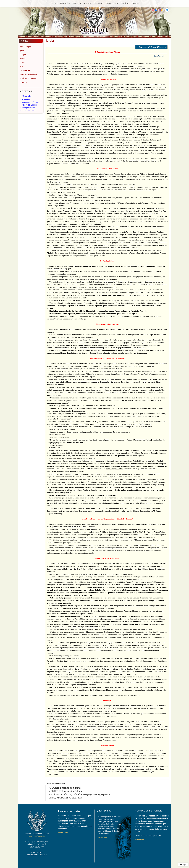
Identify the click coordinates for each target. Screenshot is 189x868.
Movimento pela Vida (28, 74)
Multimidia (65, 3)
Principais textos (28, 108)
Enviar (152, 47)
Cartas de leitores (29, 111)
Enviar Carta (63, 833)
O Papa (23, 63)
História (23, 59)
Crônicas (23, 82)
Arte (21, 66)
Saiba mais (102, 837)
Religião (23, 55)
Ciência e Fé (25, 70)
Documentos (112, 3)
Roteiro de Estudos (29, 105)
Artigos (87, 3)
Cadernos (99, 3)
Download (142, 47)
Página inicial (27, 96)
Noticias (77, 3)
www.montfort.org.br (37, 836)
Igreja (22, 51)
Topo (183, 864)
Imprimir (162, 47)
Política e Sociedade (28, 78)
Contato (135, 3)
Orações (125, 3)
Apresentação (25, 47)
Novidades (26, 99)
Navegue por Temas (30, 102)
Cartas (54, 3)
